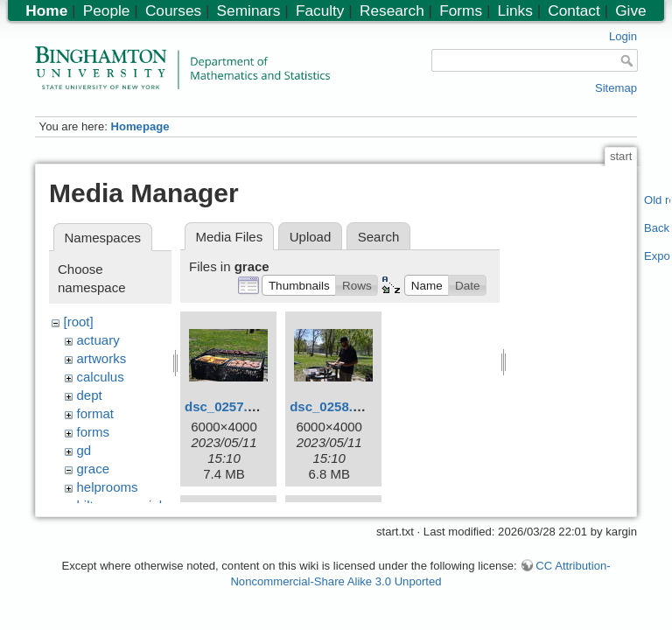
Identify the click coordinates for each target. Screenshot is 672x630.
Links (515, 10)
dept (90, 395)
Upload (311, 237)
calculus (101, 377)
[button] (299, 285)
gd (84, 450)
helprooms (108, 487)
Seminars (249, 10)
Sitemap (616, 88)
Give (630, 10)
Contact (574, 10)
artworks (102, 358)
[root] (79, 322)
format (96, 413)
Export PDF (658, 256)
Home (46, 10)
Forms (461, 10)
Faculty (320, 10)
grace (94, 469)
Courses (173, 10)
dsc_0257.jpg (226, 406)
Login (623, 36)
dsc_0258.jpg (331, 406)
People (107, 10)
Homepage (140, 126)
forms (94, 432)
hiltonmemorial (120, 505)
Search (379, 237)
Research (392, 10)
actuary (98, 340)
